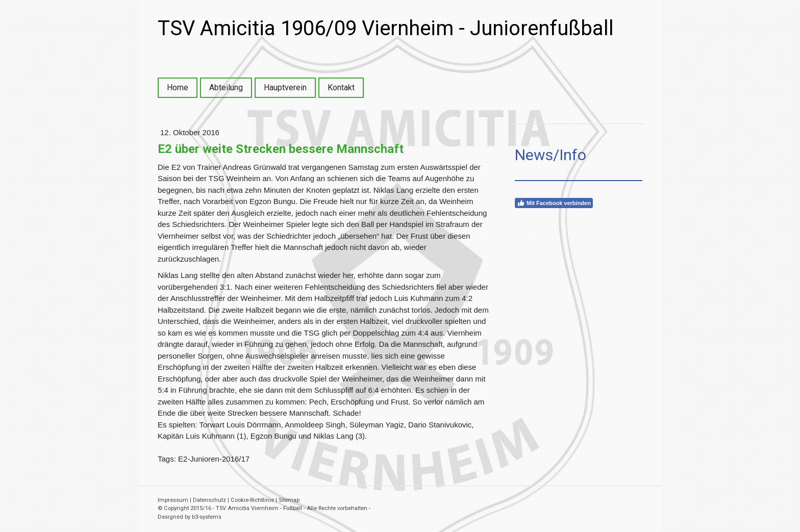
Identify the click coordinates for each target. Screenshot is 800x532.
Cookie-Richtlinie (252, 500)
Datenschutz (209, 500)
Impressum (173, 500)
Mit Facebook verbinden (554, 203)
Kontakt (341, 87)
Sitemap (289, 500)
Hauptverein (285, 87)
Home (178, 87)
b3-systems (207, 517)
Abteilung (226, 87)
